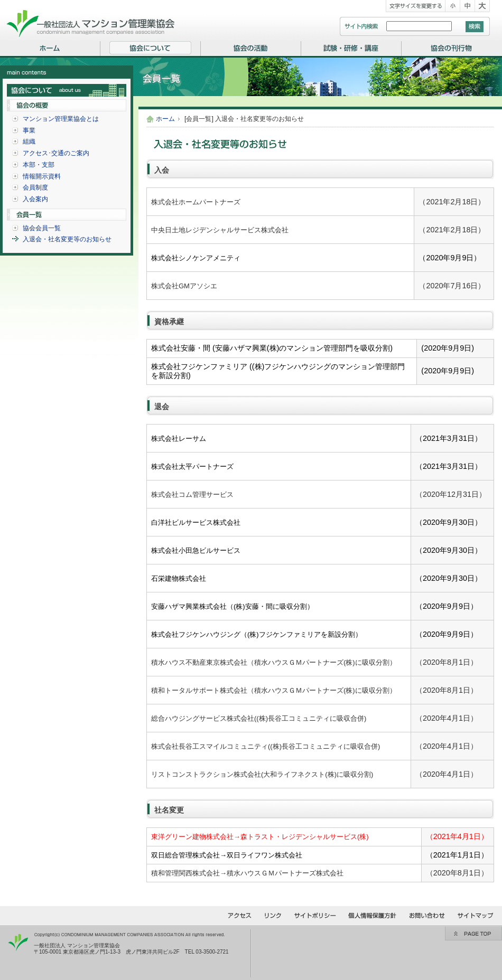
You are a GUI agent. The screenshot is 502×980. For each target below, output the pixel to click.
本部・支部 (39, 165)
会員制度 (35, 187)
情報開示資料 (42, 176)
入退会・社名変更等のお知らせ (67, 239)
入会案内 (35, 199)
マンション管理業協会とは (61, 119)
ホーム (165, 119)
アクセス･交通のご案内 (56, 153)
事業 (29, 130)
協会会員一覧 (42, 228)
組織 (29, 142)
